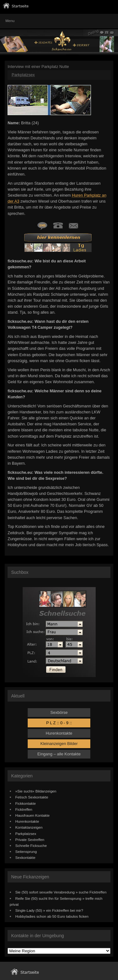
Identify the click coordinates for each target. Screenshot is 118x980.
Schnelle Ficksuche (31, 846)
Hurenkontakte (59, 733)
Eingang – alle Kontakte (59, 754)
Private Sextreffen (30, 840)
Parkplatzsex (23, 75)
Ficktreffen (24, 809)
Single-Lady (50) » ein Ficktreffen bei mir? (49, 910)
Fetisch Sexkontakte (32, 797)
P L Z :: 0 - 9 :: (59, 723)
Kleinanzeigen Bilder (59, 744)
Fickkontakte (26, 803)
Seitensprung (26, 851)
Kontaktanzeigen (29, 827)
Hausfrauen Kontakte (33, 815)
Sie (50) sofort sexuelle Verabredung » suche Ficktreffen (61, 892)
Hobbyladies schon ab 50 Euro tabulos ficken (52, 916)
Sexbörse (59, 712)
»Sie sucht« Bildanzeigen (36, 791)
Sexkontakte (25, 857)
